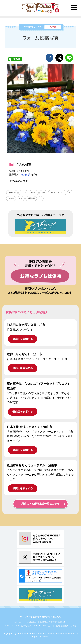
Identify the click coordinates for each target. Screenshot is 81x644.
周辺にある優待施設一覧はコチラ (40, 504)
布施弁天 (26, 175)
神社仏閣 (31, 198)
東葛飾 (17, 59)
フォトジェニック (57, 193)
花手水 (23, 193)
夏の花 (34, 193)
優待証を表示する (23, 339)
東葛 (21, 198)
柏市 (43, 193)
